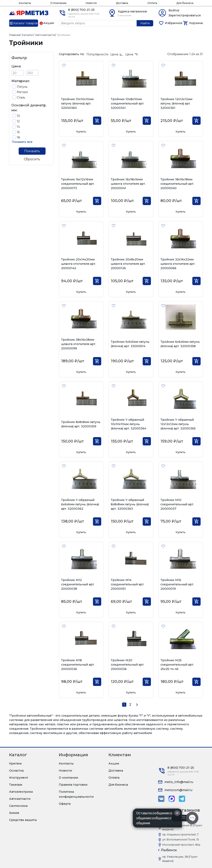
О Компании (58, 3)
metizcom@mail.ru (178, 790)
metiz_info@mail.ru (179, 782)
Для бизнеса (185, 3)
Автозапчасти (20, 799)
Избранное (174, 23)
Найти (145, 23)
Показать (32, 151)
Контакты (25, 3)
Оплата (152, 3)
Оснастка (16, 771)
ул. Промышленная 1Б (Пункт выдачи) (182, 827)
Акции (114, 763)
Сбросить (32, 159)
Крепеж (15, 763)
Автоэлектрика (21, 792)
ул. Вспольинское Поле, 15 (181, 839)
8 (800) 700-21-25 (81, 10)
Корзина (196, 23)
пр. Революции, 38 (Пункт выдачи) (180, 859)
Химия (14, 813)
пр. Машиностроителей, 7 (180, 834)
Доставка (122, 3)
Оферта (65, 804)
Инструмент (19, 778)
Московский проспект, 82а (181, 845)
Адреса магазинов (132, 11)
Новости (91, 3)
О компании (68, 778)
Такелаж (16, 785)
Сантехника (18, 806)
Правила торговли (73, 785)
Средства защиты (23, 820)
